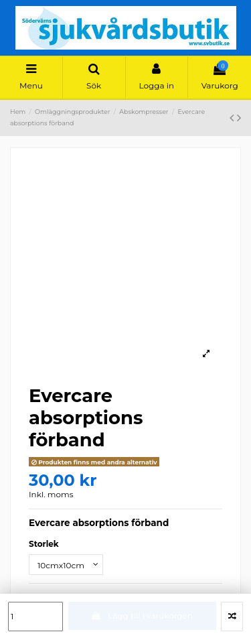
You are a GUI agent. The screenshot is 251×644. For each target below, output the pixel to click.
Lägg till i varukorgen (142, 616)
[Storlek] (66, 565)
